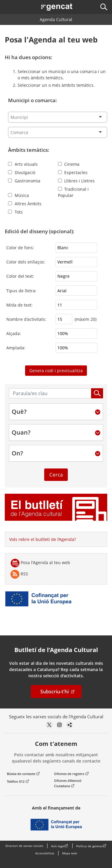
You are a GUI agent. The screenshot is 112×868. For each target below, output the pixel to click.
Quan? (21, 433)
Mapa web (70, 853)
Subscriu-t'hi (55, 692)
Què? (19, 412)
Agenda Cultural (56, 19)
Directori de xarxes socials (24, 846)
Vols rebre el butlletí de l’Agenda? (43, 539)
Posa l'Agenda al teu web (40, 563)
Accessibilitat (45, 853)
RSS (19, 574)
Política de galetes (89, 846)
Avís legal (58, 846)
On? (17, 453)
